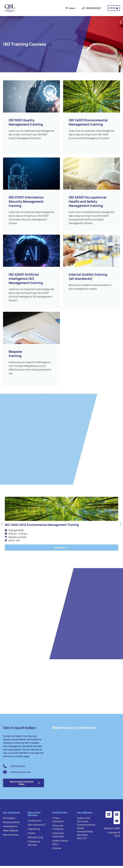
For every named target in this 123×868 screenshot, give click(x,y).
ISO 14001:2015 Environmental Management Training (42, 525)
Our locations (12, 815)
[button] (2, 525)
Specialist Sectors (34, 816)
